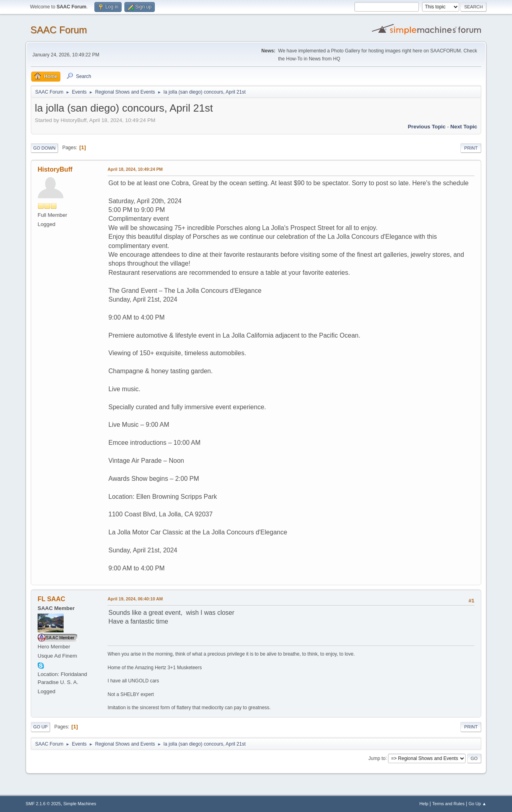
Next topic (464, 127)
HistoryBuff (55, 169)
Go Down (44, 148)
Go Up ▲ (477, 804)
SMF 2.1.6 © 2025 (43, 804)
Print (471, 148)
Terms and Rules (449, 804)
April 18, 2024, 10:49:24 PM (135, 169)
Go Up (40, 727)
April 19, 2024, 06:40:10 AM (135, 599)
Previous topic (427, 127)
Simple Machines (80, 804)
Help (424, 804)
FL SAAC (51, 599)
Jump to (377, 758)
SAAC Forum (59, 30)
